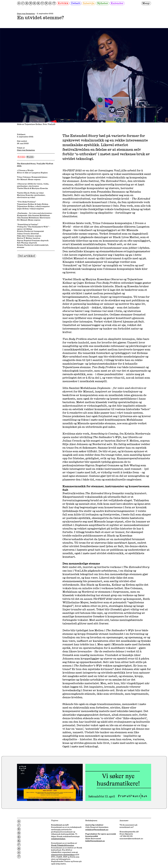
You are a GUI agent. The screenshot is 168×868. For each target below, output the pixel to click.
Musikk (30, 157)
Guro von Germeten (26, 14)
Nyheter (103, 3)
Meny (146, 3)
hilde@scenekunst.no (95, 841)
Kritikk (63, 3)
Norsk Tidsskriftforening (62, 845)
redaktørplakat (58, 839)
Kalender (117, 3)
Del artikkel (27, 256)
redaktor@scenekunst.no (97, 830)
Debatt (76, 3)
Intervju (89, 3)
